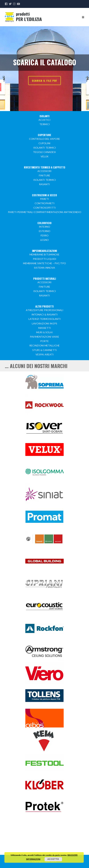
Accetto (53, 859)
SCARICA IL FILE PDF (44, 81)
